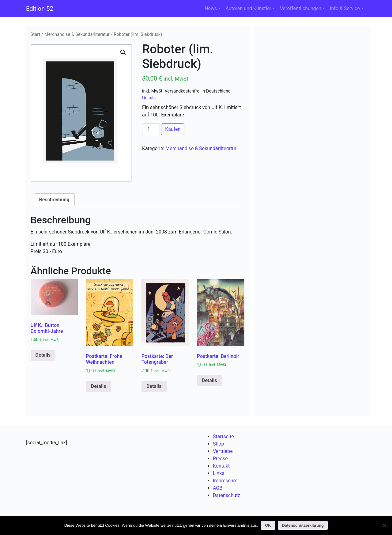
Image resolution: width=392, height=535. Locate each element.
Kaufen (173, 129)
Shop (218, 444)
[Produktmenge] (151, 129)
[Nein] (384, 526)
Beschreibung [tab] (54, 200)
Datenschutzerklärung (303, 525)
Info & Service (345, 8)
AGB (218, 488)
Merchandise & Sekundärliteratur (77, 34)
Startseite (223, 436)
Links (219, 473)
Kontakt (221, 466)
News (211, 8)
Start (36, 34)
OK (268, 525)
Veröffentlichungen (301, 8)
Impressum (225, 481)
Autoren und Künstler (248, 8)
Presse (220, 459)
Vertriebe (223, 451)
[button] (123, 52)
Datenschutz (226, 495)
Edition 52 (40, 9)
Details (149, 98)
